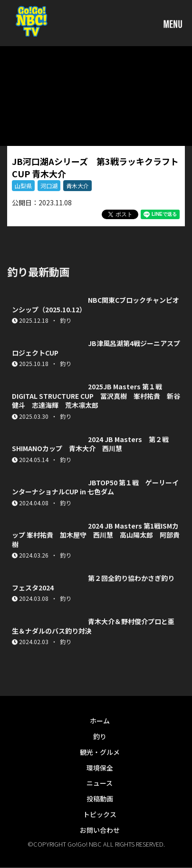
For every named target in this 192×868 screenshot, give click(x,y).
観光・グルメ (100, 752)
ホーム (100, 721)
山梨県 (23, 186)
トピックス (100, 814)
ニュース (100, 783)
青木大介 (77, 186)
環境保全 (100, 768)
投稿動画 (100, 799)
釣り (100, 736)
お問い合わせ (100, 830)
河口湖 (49, 186)
